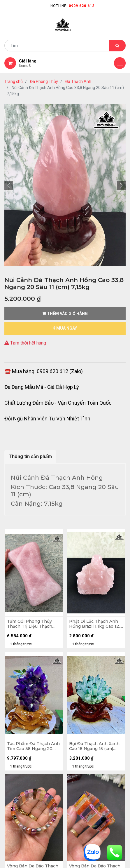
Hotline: (72, 6)
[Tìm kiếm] (117, 46)
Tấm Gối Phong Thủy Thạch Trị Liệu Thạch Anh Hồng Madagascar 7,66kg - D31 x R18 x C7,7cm (31, 624)
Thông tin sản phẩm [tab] (30, 456)
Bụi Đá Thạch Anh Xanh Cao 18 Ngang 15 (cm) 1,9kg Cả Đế (94, 746)
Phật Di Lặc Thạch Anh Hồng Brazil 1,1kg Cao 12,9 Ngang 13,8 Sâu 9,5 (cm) (96, 624)
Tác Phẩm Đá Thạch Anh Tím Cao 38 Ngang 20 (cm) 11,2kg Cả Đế (33, 746)
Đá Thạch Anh (78, 81)
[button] (9, 185)
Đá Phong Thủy (44, 81)
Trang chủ (14, 81)
